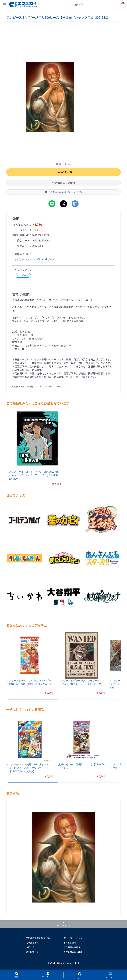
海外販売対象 (32, 952)
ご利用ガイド (32, 943)
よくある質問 (70, 943)
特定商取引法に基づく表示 (39, 938)
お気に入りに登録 (64, 183)
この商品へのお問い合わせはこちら (63, 192)
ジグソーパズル (23, 259)
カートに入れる (63, 172)
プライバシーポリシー (74, 938)
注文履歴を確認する (73, 947)
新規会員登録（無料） (74, 952)
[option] (63, 97)
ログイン (78, 4)
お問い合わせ (32, 947)
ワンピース (23, 275)
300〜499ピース (45, 259)
